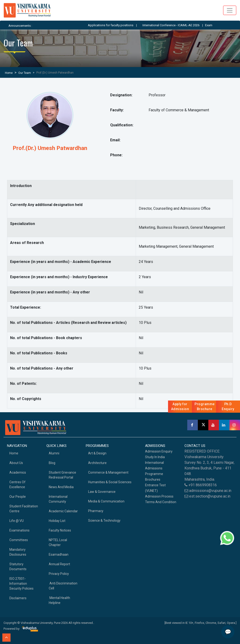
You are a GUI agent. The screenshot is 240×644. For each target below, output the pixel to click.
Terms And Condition (161, 502)
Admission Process (159, 496)
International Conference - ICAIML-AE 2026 (177, 25)
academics (18, 472)
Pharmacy (96, 511)
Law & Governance (102, 492)
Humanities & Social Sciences (110, 482)
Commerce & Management (108, 472)
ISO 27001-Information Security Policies (21, 584)
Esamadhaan (59, 554)
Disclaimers (18, 598)
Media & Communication (106, 501)
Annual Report (59, 564)
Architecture (97, 463)
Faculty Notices (60, 530)
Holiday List (57, 521)
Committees (19, 540)
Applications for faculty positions (116, 25)
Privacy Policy (59, 574)
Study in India (155, 457)
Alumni (54, 453)
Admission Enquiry (159, 451)
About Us (16, 463)
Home (9, 73)
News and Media (61, 487)
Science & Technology (104, 520)
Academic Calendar (63, 511)
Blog (52, 463)
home (14, 453)
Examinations (19, 530)
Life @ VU (17, 521)
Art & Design (97, 453)
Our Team (25, 73)
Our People (18, 497)
